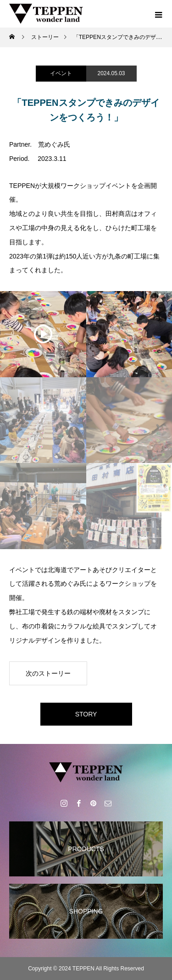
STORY (86, 714)
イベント (61, 73)
